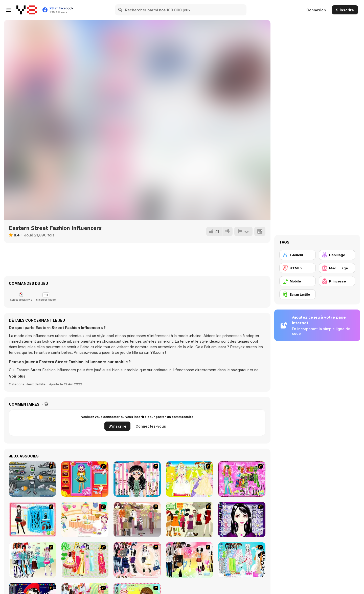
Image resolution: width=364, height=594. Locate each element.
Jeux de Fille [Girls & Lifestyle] (36, 384)
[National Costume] (85, 560)
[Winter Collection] (32, 560)
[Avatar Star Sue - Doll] (85, 479)
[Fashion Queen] (32, 519)
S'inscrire (345, 10)
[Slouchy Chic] (189, 560)
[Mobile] (298, 281)
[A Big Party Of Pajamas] (242, 560)
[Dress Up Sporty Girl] (137, 560)
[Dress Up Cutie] (137, 479)
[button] (17, 376)
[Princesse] (337, 281)
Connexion (316, 10)
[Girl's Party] (85, 519)
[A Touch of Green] (242, 479)
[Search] (121, 10)
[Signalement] (243, 231)
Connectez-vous (151, 426)
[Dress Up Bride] (189, 479)
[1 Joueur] (298, 255)
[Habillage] (337, 255)
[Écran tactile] (298, 294)
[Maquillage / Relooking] (337, 268)
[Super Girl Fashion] (189, 519)
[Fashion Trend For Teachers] (137, 519)
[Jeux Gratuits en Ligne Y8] (27, 10)
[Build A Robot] (32, 479)
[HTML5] (298, 268)
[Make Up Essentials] (242, 519)
